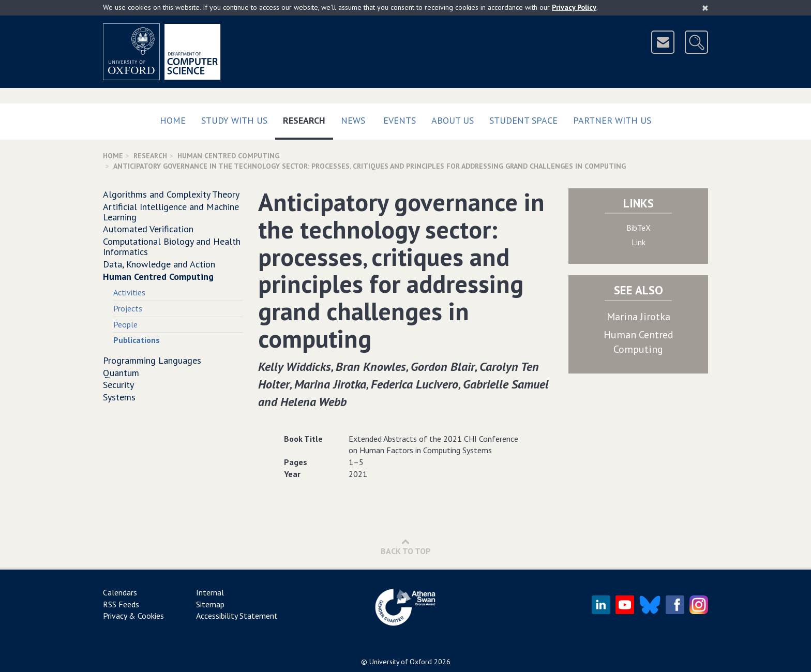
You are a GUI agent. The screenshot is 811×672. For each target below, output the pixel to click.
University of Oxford (401, 662)
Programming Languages (152, 360)
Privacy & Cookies (133, 616)
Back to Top (406, 547)
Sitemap (210, 604)
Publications (137, 340)
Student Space (523, 120)
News (353, 120)
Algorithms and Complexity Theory (171, 194)
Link (639, 242)
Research (308, 118)
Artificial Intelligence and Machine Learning (171, 212)
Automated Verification (148, 229)
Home (173, 120)
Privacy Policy (574, 7)
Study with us (234, 120)
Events (400, 120)
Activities (129, 292)
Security (118, 385)
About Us (453, 120)
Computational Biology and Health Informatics (172, 247)
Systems (119, 397)
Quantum (121, 373)
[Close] (705, 8)
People (125, 324)
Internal (210, 592)
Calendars (120, 592)
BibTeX (639, 228)
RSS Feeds (121, 604)
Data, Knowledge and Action (159, 264)
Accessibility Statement (237, 616)
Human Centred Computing (228, 156)
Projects (128, 308)
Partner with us (612, 120)
